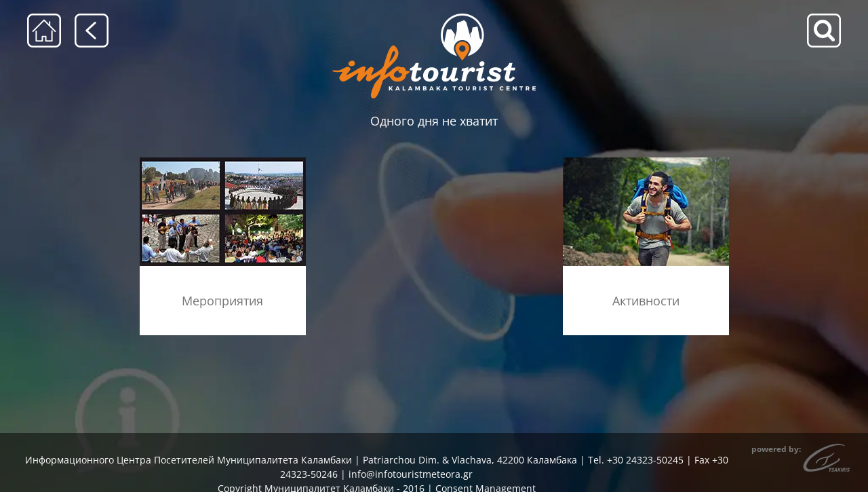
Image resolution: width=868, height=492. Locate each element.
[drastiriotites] (646, 162)
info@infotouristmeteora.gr (411, 474)
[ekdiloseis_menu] (223, 162)
